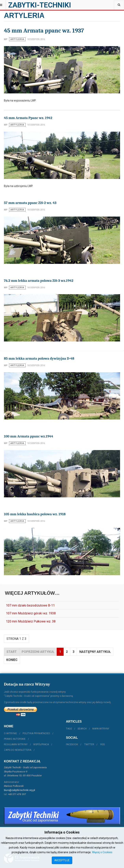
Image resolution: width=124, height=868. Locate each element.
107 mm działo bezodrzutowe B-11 (30, 605)
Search (82, 729)
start (12, 652)
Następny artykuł (95, 652)
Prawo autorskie (15, 739)
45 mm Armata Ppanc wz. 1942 (28, 118)
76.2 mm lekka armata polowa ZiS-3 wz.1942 (39, 281)
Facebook (72, 744)
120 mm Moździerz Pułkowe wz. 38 (31, 621)
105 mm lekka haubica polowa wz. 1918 (35, 514)
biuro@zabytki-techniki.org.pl (19, 790)
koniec (12, 660)
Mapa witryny (101, 729)
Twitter (89, 744)
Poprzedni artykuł (38, 652)
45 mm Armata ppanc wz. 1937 (44, 31)
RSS (103, 744)
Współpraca (41, 744)
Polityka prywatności (36, 733)
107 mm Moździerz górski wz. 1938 (31, 613)
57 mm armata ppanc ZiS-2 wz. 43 (30, 203)
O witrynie (10, 733)
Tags (69, 729)
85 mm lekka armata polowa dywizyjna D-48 (39, 359)
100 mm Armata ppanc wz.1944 (29, 436)
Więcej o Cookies (102, 852)
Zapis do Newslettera (18, 750)
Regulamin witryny (16, 744)
